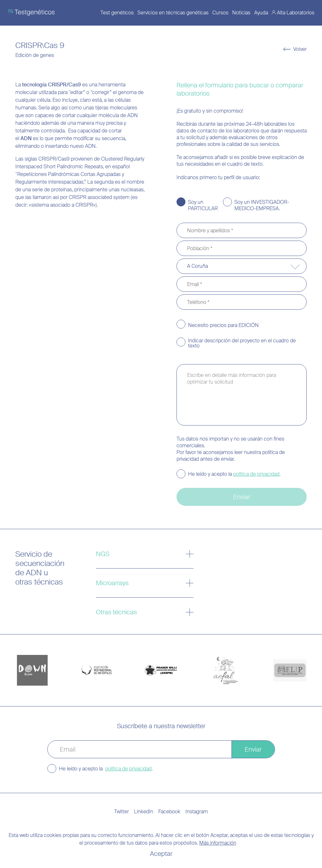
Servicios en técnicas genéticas (173, 13)
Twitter (122, 812)
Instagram (197, 812)
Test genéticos (117, 13)
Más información (218, 843)
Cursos (220, 13)
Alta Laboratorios (296, 13)
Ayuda (261, 13)
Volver (300, 49)
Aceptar (161, 854)
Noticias (241, 13)
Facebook (169, 812)
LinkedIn (144, 812)
